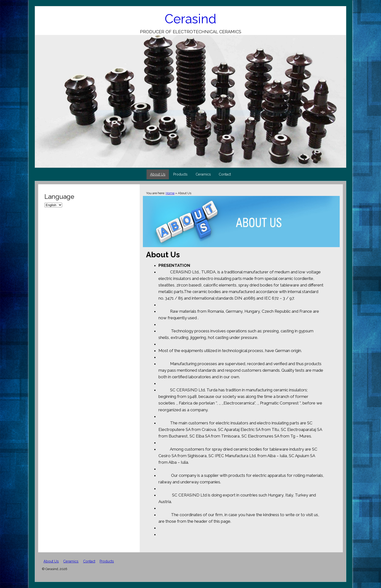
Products (180, 174)
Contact (225, 174)
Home (170, 193)
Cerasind (190, 19)
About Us (158, 174)
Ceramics (203, 174)
